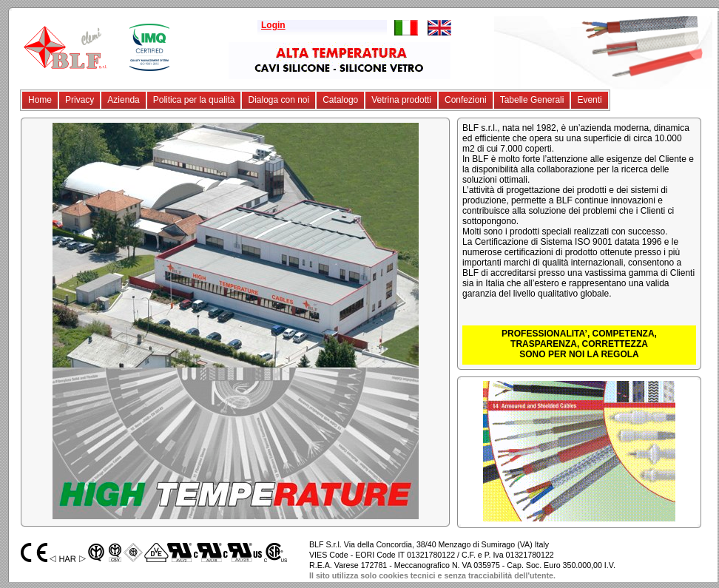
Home (40, 100)
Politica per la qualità (194, 100)
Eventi (589, 100)
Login (273, 25)
